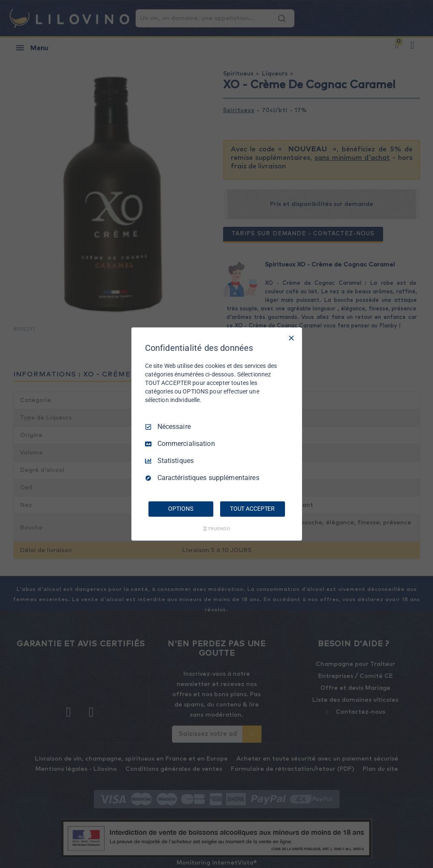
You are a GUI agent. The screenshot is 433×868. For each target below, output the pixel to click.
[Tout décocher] (291, 338)
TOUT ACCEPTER (252, 509)
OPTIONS (180, 509)
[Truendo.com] (217, 529)
